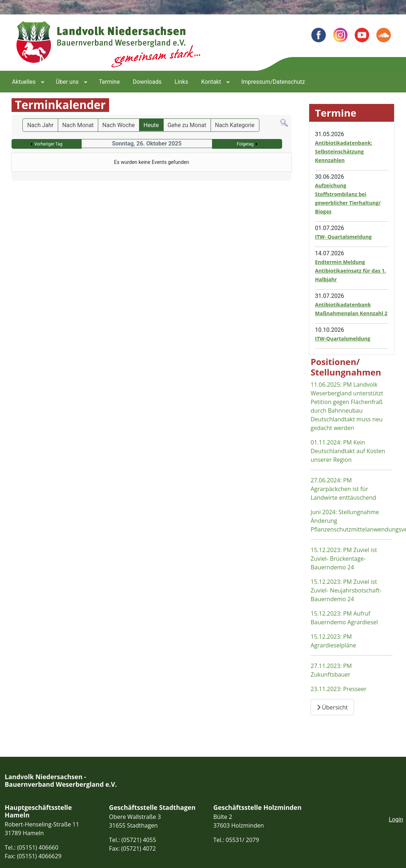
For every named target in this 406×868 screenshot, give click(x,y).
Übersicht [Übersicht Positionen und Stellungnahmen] (332, 707)
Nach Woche (118, 125)
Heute (151, 125)
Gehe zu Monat (187, 125)
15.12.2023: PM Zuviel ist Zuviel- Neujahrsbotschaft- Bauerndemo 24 (346, 590)
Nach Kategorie (235, 125)
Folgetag (245, 144)
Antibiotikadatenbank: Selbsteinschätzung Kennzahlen (344, 151)
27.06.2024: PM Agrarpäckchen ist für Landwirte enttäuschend (343, 489)
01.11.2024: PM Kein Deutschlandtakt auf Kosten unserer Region (348, 451)
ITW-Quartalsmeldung (343, 338)
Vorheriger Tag (48, 144)
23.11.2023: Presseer (339, 689)
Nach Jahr (40, 125)
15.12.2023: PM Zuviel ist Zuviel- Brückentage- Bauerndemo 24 (344, 559)
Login (396, 819)
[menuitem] (27, 82)
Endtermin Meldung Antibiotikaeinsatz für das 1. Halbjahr (351, 271)
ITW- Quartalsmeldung (343, 237)
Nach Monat (78, 125)
